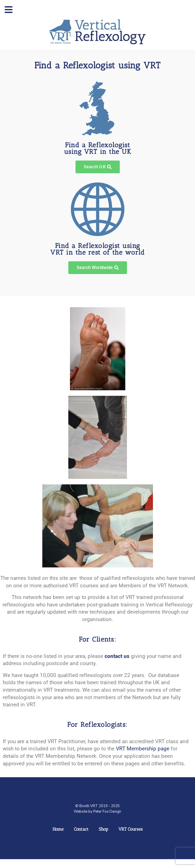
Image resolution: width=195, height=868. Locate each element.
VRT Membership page (143, 749)
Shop (103, 829)
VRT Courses (131, 829)
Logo (100, 796)
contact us (117, 656)
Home (58, 829)
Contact (81, 829)
